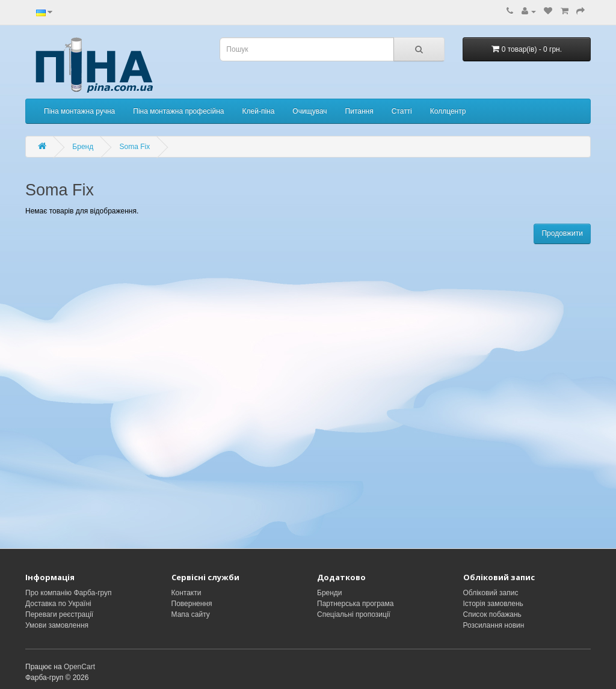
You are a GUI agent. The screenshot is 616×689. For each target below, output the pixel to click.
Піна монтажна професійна (178, 111)
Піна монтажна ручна (79, 111)
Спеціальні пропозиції (354, 614)
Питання (359, 111)
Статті (402, 111)
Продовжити (562, 233)
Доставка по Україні (58, 604)
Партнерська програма (355, 604)
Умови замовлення (57, 625)
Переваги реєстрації (59, 614)
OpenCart (79, 667)
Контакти (186, 593)
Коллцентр (448, 111)
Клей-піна (259, 111)
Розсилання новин (494, 625)
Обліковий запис (491, 593)
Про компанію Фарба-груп (69, 593)
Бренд (83, 147)
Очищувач (310, 111)
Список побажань (492, 614)
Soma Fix (135, 147)
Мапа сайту (191, 614)
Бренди (330, 593)
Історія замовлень (493, 604)
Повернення (192, 604)
